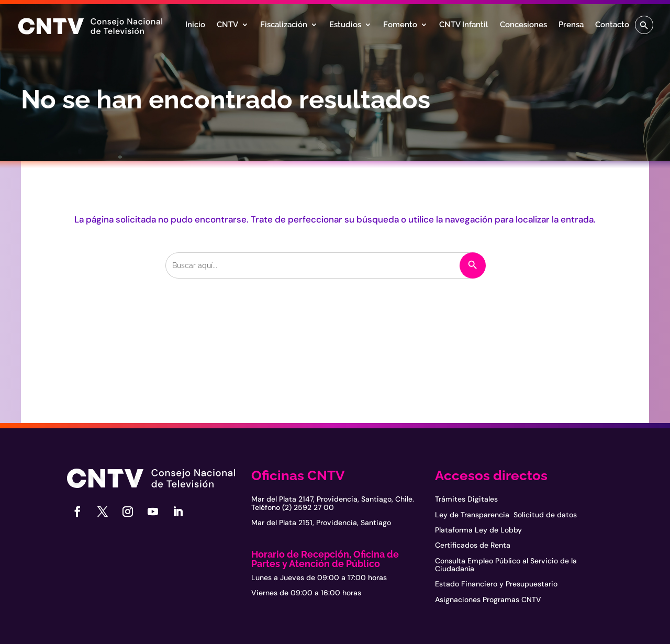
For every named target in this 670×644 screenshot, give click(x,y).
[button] (644, 25)
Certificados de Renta (473, 545)
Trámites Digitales (466, 499)
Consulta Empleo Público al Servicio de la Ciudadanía (506, 565)
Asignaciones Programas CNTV (488, 599)
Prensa (571, 25)
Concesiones (523, 25)
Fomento (400, 25)
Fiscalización (284, 25)
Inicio (195, 25)
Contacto (612, 25)
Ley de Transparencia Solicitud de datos (506, 515)
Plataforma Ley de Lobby (478, 530)
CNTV (227, 25)
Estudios (345, 25)
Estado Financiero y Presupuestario (496, 584)
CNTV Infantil (464, 25)
